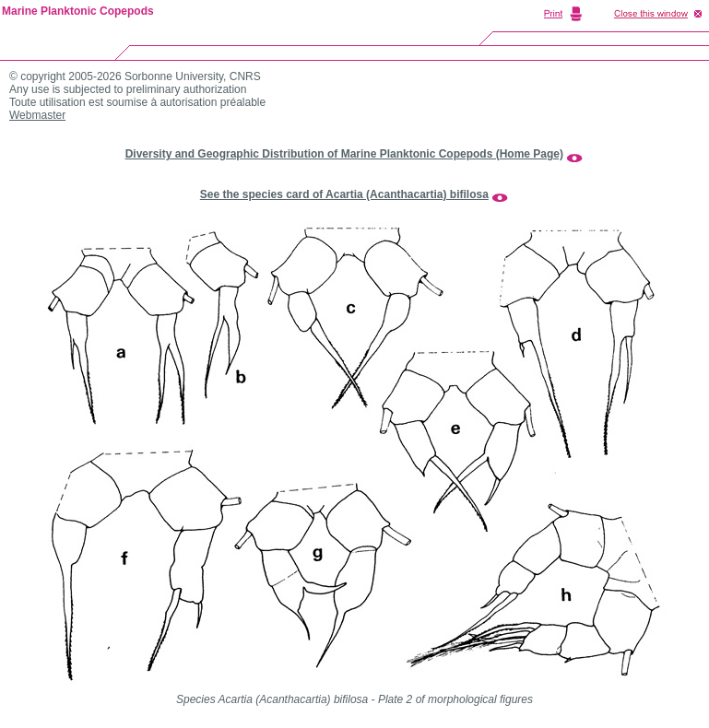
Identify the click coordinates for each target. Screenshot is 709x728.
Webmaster (37, 115)
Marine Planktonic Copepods (78, 11)
